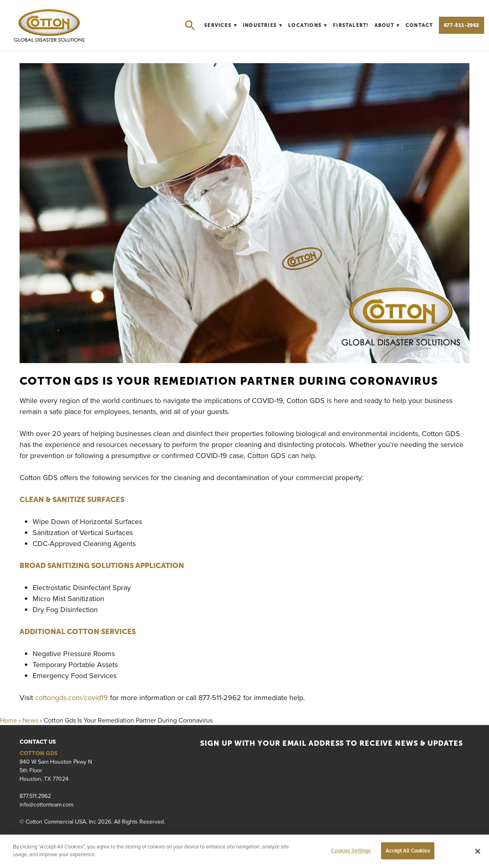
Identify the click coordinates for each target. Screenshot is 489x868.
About (387, 25)
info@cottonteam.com (46, 804)
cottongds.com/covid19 (72, 697)
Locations (308, 25)
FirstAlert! (351, 25)
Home (9, 720)
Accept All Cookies (407, 850)
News (30, 720)
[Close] (478, 851)
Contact (419, 25)
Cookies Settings (351, 850)
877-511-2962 (461, 25)
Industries (263, 25)
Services (220, 25)
